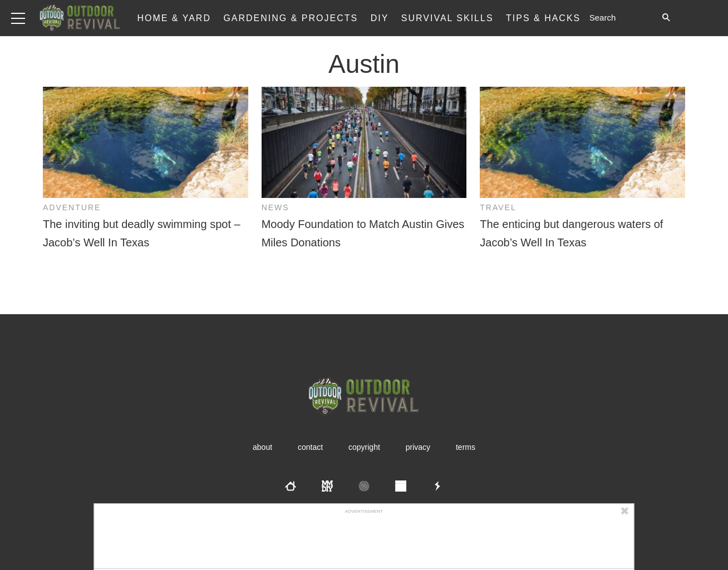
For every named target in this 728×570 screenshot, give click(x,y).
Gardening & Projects (291, 18)
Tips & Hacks (543, 18)
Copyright (364, 447)
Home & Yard (174, 18)
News (276, 207)
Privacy (418, 447)
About (262, 447)
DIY (380, 18)
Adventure (72, 207)
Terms (466, 447)
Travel (498, 207)
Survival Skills (447, 18)
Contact (310, 447)
